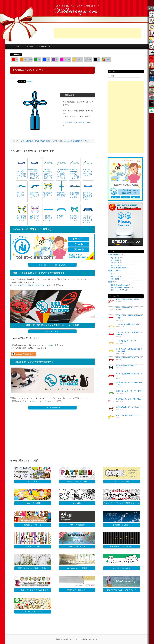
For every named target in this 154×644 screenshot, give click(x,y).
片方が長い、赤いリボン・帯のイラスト (129, 399)
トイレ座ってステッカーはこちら (52, 265)
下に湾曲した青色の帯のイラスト (48, 218)
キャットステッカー (40, 401)
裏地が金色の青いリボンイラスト (74, 195)
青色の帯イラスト (61, 217)
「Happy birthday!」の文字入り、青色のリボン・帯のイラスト (74, 175)
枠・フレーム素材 (122, 481)
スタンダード (115, 258)
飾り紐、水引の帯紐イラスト (125, 308)
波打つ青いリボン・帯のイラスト (35, 195)
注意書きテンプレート (33, 525)
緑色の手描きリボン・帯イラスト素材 (128, 391)
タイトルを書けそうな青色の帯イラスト (88, 196)
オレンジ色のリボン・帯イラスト (127, 341)
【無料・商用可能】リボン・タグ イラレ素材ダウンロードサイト (77, 639)
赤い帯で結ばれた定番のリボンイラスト (129, 358)
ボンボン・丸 (115, 263)
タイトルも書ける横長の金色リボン (128, 324)
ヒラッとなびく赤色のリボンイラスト (128, 300)
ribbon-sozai (67, 141)
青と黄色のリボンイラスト (48, 195)
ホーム (19, 47)
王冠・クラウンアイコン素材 (122, 546)
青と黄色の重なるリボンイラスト (21, 218)
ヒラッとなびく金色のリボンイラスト (128, 415)
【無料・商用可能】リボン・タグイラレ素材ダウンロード (77, 6)
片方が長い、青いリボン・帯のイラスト (88, 173)
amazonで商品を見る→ (25, 354)
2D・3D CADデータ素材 (77, 568)
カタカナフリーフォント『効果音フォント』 (122, 503)
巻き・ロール (115, 276)
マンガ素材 (77, 503)
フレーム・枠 (115, 265)
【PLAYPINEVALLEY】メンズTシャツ (122, 590)
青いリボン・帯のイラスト (21, 195)
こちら (48, 345)
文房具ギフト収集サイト (77, 590)
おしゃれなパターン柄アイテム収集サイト (33, 590)
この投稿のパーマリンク (81, 141)
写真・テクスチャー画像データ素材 (33, 568)
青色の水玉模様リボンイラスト (74, 218)
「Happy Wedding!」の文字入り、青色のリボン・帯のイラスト (48, 175)
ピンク (65, 59)
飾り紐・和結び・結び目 (42, 141)
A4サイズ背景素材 (77, 525)
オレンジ (26, 59)
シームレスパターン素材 (77, 481)
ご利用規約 (29, 47)
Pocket (30, 81)
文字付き (111, 282)
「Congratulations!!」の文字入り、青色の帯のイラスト (25, 174)
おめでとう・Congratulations (120, 287)
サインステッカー (52, 331)
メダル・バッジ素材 (33, 503)
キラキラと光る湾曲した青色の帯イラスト (88, 219)
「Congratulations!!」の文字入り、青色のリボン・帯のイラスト (65, 174)
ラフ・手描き (115, 260)
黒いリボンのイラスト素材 (125, 366)
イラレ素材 (33, 481)
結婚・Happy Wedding (118, 290)
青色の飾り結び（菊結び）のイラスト (61, 196)
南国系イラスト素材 (77, 546)
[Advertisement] (98, 33)
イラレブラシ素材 (33, 546)
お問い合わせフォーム (44, 47)
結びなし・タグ (113, 271)
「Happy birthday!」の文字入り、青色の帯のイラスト (35, 175)
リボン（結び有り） (27, 141)
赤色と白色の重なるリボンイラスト (128, 407)
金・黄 (77, 59)
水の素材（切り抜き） (122, 525)
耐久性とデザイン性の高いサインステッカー (28, 285)
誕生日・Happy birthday (119, 285)
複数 (106, 59)
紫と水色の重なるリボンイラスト (35, 218)
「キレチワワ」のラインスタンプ (33, 612)
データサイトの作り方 (122, 568)
